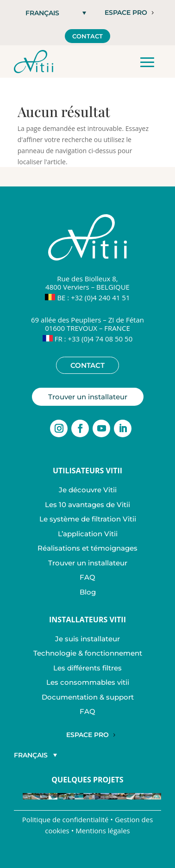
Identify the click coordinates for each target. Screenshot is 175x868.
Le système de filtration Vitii (88, 519)
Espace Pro (87, 735)
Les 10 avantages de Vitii (87, 505)
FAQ (87, 577)
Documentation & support (88, 697)
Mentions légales (103, 831)
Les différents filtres (87, 668)
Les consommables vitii (88, 682)
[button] (56, 13)
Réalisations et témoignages (87, 548)
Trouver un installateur (88, 397)
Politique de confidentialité (66, 819)
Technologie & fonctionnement (88, 653)
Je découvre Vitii (88, 490)
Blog (88, 592)
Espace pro (126, 12)
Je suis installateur (87, 639)
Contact (87, 36)
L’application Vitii (88, 534)
